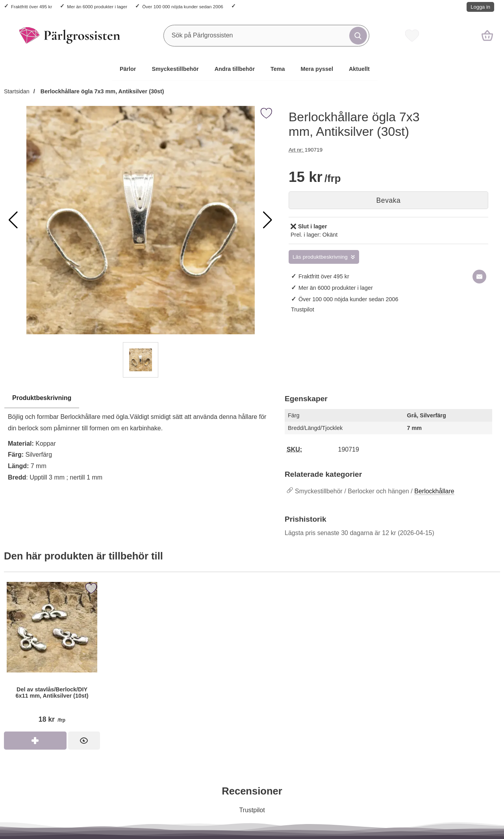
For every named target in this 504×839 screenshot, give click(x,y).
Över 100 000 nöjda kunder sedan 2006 (183, 6)
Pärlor (128, 69)
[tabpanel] (140, 453)
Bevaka (389, 200)
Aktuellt (359, 69)
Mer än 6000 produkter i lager (97, 6)
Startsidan (17, 91)
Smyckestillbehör (175, 69)
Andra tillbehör (235, 69)
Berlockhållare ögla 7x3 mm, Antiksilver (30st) (102, 91)
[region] (140, 398)
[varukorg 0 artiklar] (487, 35)
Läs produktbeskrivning (320, 257)
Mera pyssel (317, 69)
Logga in (480, 7)
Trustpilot (303, 309)
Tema (278, 69)
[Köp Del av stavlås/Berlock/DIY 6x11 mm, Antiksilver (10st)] (35, 741)
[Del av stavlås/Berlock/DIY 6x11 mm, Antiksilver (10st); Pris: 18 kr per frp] (52, 656)
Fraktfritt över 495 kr (31, 6)
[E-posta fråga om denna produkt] (479, 277)
